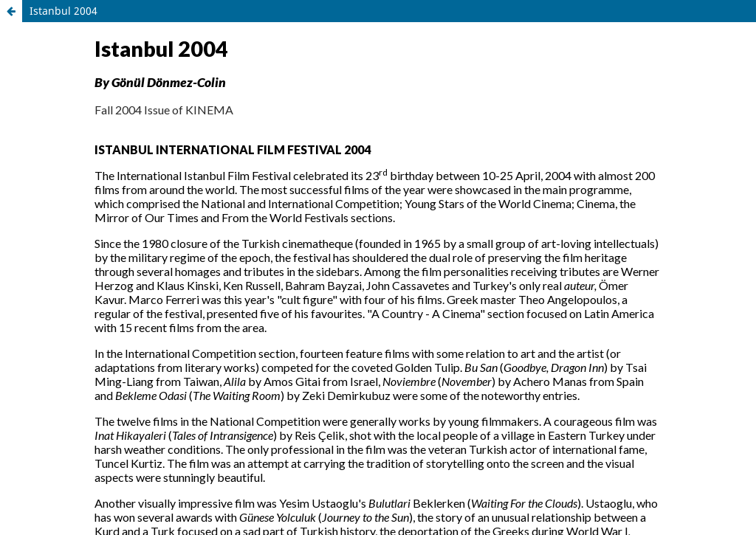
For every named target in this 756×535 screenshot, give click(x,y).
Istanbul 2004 (63, 11)
